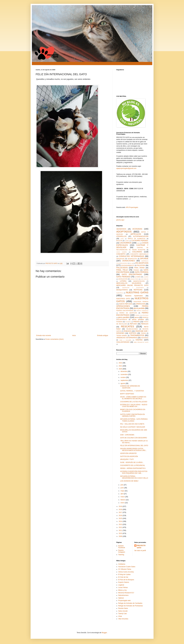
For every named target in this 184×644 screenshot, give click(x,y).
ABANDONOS (121, 229)
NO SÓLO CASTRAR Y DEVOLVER (133, 427)
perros (137, 317)
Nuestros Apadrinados (134, 296)
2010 (121, 533)
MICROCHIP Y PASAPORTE (133, 288)
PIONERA (120, 322)
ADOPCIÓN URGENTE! (128, 453)
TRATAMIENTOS (137, 335)
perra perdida (139, 308)
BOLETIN (119, 241)
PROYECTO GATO (141, 547)
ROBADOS (128, 331)
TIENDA (143, 333)
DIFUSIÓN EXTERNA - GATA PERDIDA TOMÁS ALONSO (134, 420)
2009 (121, 536)
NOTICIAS (138, 290)
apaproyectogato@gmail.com (126, 168)
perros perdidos (138, 320)
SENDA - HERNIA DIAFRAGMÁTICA (133, 468)
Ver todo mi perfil (140, 551)
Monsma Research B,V (126, 593)
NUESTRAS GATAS (137, 292)
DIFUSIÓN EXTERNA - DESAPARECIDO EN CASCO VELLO (134, 477)
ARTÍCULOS (136, 234)
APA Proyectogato (132, 207)
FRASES (136, 270)
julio (122, 485)
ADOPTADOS (124, 232)
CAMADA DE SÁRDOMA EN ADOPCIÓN (130, 387)
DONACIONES (129, 261)
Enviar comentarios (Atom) (55, 339)
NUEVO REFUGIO (126, 304)
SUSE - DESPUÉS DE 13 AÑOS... (132, 462)
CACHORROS (126, 243)
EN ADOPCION (142, 263)
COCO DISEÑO (122, 252)
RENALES (145, 324)
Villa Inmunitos (123, 619)
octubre (123, 377)
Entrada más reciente (44, 335)
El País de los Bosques (126, 580)
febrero (123, 500)
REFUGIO (133, 324)
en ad (131, 263)
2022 (121, 363)
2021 (121, 366)
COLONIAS (137, 252)
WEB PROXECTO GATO (141, 342)
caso (138, 243)
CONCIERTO (121, 254)
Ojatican (121, 598)
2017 (121, 512)
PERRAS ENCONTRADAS (125, 311)
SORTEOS (133, 333)
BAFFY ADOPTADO (127, 394)
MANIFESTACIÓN (139, 281)
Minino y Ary (122, 590)
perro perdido (124, 317)
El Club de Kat (123, 577)
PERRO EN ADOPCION (128, 313)
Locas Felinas (123, 587)
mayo (123, 491)
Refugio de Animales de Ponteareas (131, 606)
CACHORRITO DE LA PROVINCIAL (133, 465)
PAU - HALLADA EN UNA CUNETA (132, 424)
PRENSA (137, 322)
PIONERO (128, 322)
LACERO (146, 277)
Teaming (121, 555)
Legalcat (121, 585)
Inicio (74, 335)
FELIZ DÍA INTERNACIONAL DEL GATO (134, 446)
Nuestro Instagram (122, 551)
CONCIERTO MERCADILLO (139, 254)
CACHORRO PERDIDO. (140, 241)
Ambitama (122, 564)
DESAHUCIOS (132, 259)
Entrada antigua (103, 335)
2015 (121, 518)
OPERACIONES (123, 306)
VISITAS (139, 340)
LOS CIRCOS (145, 279)
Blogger (104, 633)
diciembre (124, 371)
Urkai (120, 616)
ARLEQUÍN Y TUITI (127, 459)
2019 (121, 506)
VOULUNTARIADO (123, 342)
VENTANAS (145, 338)
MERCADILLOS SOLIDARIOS (129, 283)
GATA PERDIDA (142, 272)
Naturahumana (123, 595)
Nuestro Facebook (122, 547)
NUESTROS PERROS (141, 302)
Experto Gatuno (124, 582)
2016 (121, 516)
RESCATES (128, 326)
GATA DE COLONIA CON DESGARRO (133, 438)
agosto (123, 383)
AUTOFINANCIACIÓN (141, 236)
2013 (121, 524)
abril (122, 494)
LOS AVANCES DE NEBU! (129, 481)
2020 (121, 369)
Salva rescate (123, 611)
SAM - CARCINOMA (127, 435)
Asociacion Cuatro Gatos (127, 567)
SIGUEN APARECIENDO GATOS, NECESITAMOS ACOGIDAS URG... (133, 450)
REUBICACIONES (132, 329)
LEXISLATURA (134, 279)
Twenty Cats (123, 614)
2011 (121, 530)
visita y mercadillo (125, 340)
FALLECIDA (141, 265)
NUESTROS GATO (123, 299)
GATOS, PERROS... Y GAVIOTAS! (132, 391)
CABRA (127, 241)
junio (122, 488)
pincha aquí (120, 220)
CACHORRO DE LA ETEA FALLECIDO (134, 402)
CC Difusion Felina (125, 569)
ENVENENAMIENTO (128, 265)
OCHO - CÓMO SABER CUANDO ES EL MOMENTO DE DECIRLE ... (133, 398)
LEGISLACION (123, 279)
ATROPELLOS (121, 236)
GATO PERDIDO (123, 277)
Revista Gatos (123, 608)
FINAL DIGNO (139, 268)
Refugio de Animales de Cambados (130, 603)
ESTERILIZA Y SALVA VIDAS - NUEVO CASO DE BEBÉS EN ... (134, 406)
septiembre (125, 380)
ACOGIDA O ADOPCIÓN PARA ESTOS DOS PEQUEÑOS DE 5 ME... (134, 472)
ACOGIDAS (137, 229)
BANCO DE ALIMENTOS (136, 239)
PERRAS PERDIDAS (142, 311)
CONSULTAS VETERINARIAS (132, 256)
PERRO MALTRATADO (142, 315)
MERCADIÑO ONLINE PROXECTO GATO (132, 285)
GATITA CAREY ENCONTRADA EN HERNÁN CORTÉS (132, 415)
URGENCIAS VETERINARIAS (127, 338)
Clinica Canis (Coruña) (126, 572)
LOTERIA (123, 281)
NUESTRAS (120, 293)
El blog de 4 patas (124, 574)
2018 (121, 509)
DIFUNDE (144, 259)
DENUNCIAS (120, 259)
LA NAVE (138, 277)
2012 (121, 527)
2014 (121, 521)
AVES (122, 239)
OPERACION (140, 304)
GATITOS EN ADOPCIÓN (129, 456)
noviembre (124, 374)
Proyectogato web (124, 601)
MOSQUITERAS (122, 290)
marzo (123, 497)
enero (123, 503)
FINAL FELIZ (122, 270)
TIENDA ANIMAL (122, 335)
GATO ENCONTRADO (132, 274)
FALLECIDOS (122, 268)
